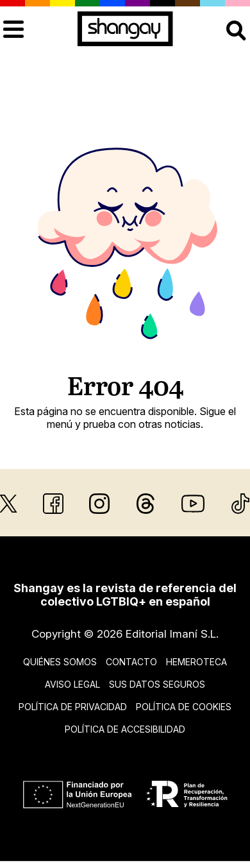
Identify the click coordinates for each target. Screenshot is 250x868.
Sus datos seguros (157, 684)
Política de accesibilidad (125, 729)
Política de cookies (184, 707)
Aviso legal (72, 684)
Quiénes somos (60, 662)
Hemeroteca (196, 662)
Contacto (131, 662)
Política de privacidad (73, 707)
